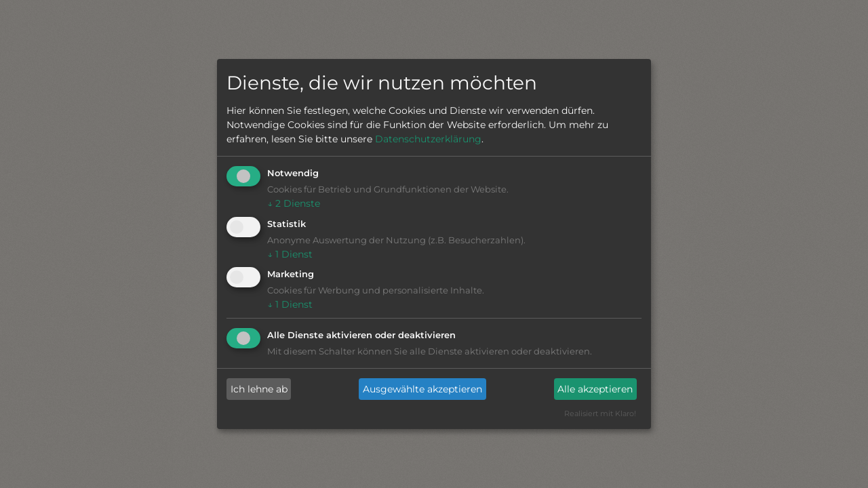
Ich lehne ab (259, 389)
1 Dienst (290, 254)
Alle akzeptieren (595, 389)
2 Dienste (294, 203)
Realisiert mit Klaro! (600, 413)
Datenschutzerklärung (428, 139)
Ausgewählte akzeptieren (422, 389)
